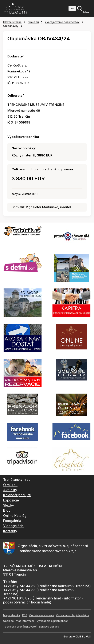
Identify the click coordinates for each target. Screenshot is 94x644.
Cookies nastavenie (42, 615)
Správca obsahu (49, 627)
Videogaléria (13, 526)
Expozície (11, 500)
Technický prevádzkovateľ (20, 627)
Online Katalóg (15, 516)
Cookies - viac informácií (19, 621)
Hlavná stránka (12, 22)
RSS (25, 615)
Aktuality (10, 490)
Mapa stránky (12, 615)
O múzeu (33, 22)
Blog (7, 510)
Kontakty (10, 531)
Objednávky (11, 26)
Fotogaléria (12, 521)
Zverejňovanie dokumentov (62, 22)
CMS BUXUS (83, 637)
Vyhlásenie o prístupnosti (52, 621)
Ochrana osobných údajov (73, 615)
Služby (9, 505)
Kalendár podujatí (17, 495)
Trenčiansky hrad (17, 480)
